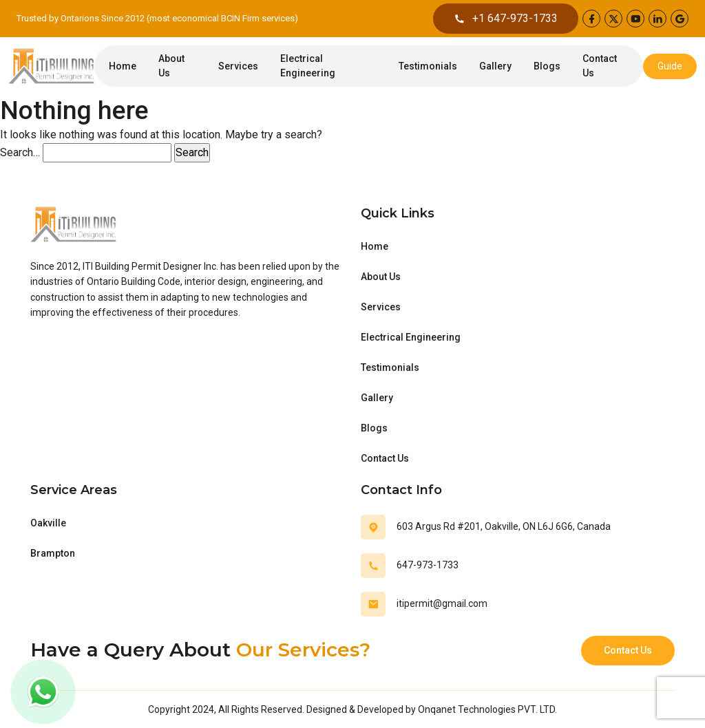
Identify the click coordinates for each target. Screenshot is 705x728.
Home (123, 66)
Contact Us (600, 66)
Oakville (48, 523)
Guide (670, 66)
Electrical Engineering (308, 66)
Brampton (53, 553)
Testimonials (428, 66)
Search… (20, 152)
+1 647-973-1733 (506, 19)
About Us (171, 66)
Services (238, 66)
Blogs (547, 66)
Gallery (495, 66)
